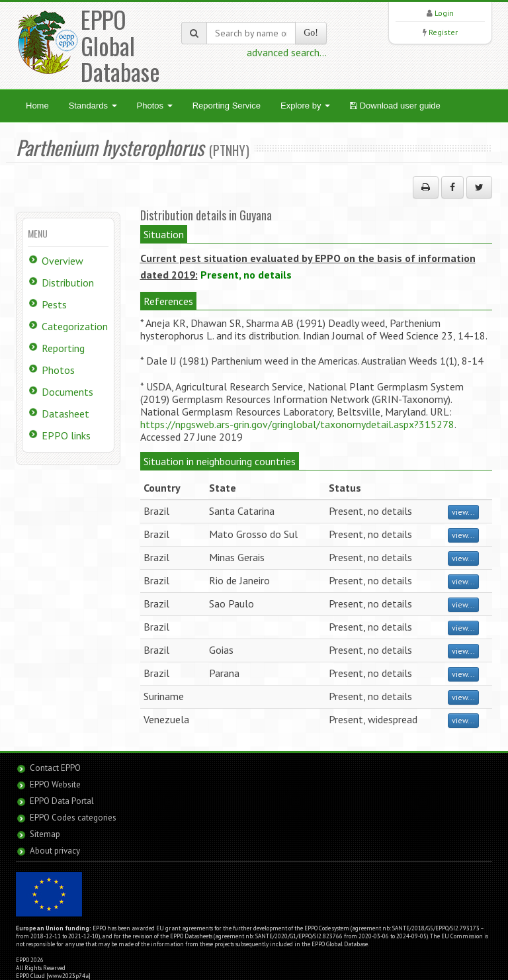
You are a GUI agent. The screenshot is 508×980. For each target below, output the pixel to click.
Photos (155, 106)
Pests (54, 304)
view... (463, 512)
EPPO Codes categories (73, 818)
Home (37, 106)
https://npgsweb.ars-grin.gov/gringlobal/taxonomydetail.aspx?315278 (297, 424)
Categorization (75, 326)
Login (444, 13)
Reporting (63, 348)
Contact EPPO (55, 768)
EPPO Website (55, 784)
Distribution (68, 283)
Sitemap (45, 834)
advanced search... (287, 52)
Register (443, 32)
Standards (93, 106)
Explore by (305, 106)
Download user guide (395, 106)
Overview (63, 261)
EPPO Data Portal (62, 801)
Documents (67, 392)
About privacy (55, 851)
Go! (311, 33)
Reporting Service (227, 106)
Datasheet (65, 414)
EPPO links (66, 435)
